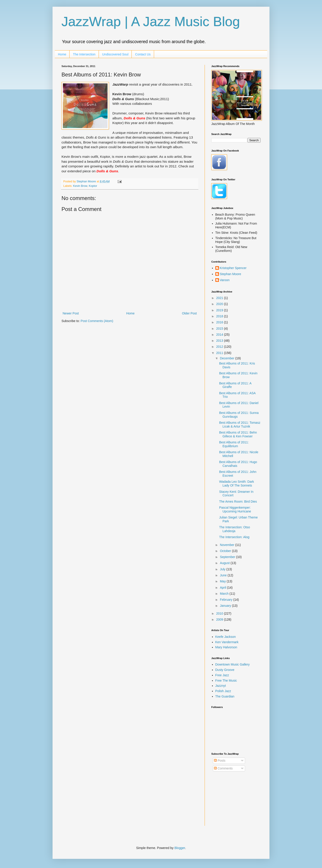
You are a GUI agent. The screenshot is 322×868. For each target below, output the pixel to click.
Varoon (225, 280)
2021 (220, 298)
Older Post (189, 313)
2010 (220, 613)
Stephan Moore (231, 274)
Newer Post (71, 313)
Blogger (180, 848)
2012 (220, 347)
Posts (220, 761)
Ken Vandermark (227, 642)
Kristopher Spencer (233, 268)
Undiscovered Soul (115, 54)
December (227, 358)
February (227, 600)
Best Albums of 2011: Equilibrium (234, 444)
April (223, 588)
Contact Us (143, 54)
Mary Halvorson (226, 647)
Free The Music (226, 680)
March (225, 594)
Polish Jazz (223, 691)
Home (62, 54)
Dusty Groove (225, 670)
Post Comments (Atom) (97, 321)
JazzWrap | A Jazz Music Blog (151, 22)
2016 (220, 322)
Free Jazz (222, 675)
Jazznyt (221, 686)
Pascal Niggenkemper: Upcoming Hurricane (235, 509)
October (226, 551)
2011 (220, 353)
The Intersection (84, 54)
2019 (220, 310)
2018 (220, 316)
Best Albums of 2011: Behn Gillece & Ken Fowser (238, 434)
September (228, 557)
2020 (220, 304)
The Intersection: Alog (234, 537)
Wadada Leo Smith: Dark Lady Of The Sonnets (237, 484)
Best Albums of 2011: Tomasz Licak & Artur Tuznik (240, 425)
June (224, 575)
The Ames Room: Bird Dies (238, 501)
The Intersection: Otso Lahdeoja (235, 529)
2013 (220, 341)
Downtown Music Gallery (233, 664)
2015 (220, 329)
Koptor (93, 186)
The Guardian (225, 696)
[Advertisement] (234, 802)
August (225, 563)
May (223, 581)
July (223, 569)
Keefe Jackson (226, 637)
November (227, 545)
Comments (223, 768)
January (226, 606)
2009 (220, 619)
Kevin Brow (80, 186)
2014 (220, 335)
